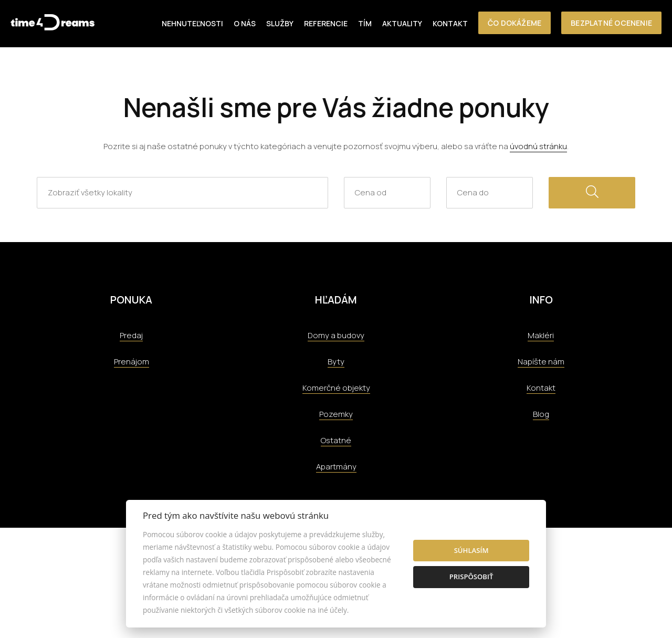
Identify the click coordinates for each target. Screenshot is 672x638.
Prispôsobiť (471, 577)
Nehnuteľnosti (192, 23)
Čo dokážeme (514, 23)
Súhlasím (471, 550)
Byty (336, 362)
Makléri (541, 335)
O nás (245, 23)
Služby (280, 23)
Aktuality (402, 23)
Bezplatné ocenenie (611, 23)
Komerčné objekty (336, 388)
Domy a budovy (336, 335)
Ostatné (336, 440)
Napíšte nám (541, 362)
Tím (365, 23)
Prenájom (132, 362)
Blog (541, 414)
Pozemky (336, 414)
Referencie (326, 23)
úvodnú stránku (538, 146)
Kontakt (450, 23)
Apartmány (336, 467)
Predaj (131, 335)
